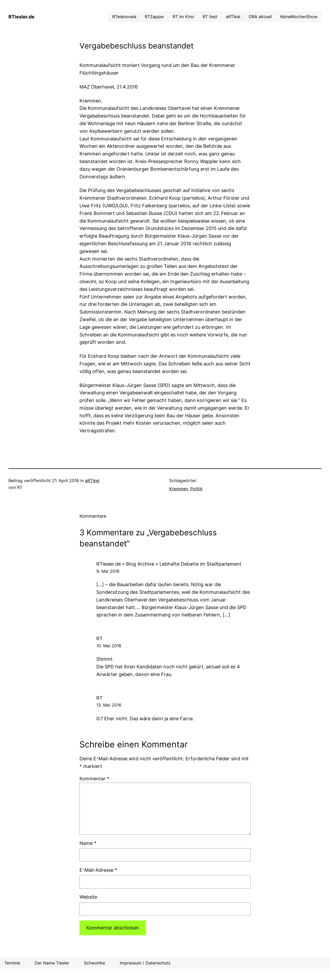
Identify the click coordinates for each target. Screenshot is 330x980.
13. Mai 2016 (109, 705)
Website (88, 897)
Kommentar (94, 779)
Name (88, 843)
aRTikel (92, 481)
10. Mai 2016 (109, 646)
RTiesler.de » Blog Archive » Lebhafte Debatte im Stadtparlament (169, 564)
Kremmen (179, 489)
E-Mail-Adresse (98, 870)
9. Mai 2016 (108, 571)
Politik (196, 489)
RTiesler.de (21, 17)
